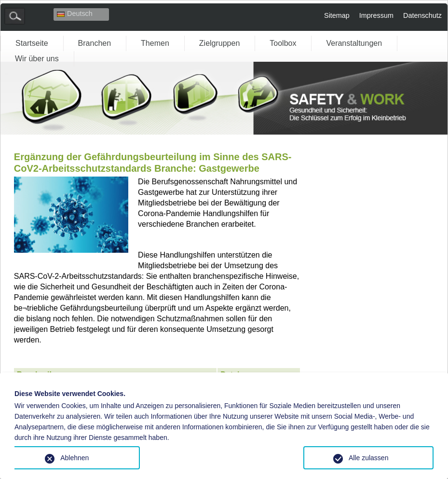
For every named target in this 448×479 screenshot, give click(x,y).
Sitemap (337, 15)
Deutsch (75, 14)
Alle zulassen (369, 458)
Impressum (376, 15)
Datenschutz (422, 15)
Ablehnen (75, 458)
